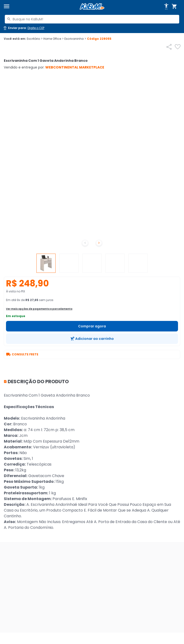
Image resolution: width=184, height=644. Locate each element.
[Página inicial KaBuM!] (92, 7)
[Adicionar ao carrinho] (92, 339)
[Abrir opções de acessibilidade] (166, 6)
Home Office (53, 39)
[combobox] (92, 19)
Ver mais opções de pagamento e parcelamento (39, 309)
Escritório (35, 39)
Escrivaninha (75, 39)
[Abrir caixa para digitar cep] (24, 28)
